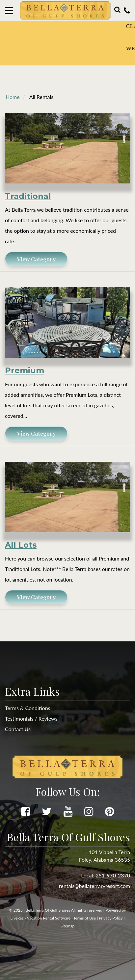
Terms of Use (85, 918)
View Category (36, 259)
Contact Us (18, 729)
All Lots (21, 545)
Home (13, 97)
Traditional (28, 196)
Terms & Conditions (28, 708)
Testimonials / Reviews (31, 718)
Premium (25, 370)
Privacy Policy (111, 918)
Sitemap (68, 926)
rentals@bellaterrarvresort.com (94, 886)
